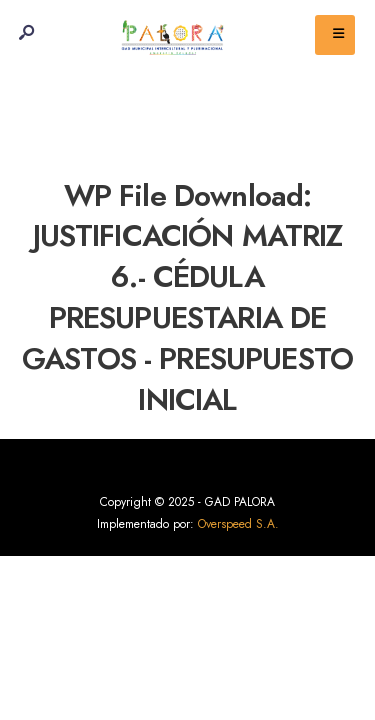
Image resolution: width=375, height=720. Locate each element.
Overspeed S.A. (238, 524)
